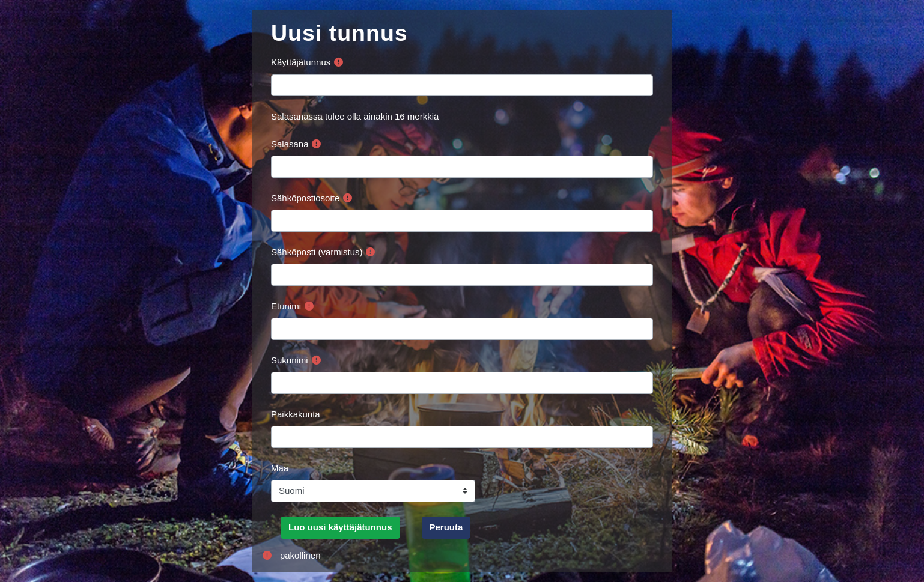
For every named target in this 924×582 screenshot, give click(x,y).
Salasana (290, 144)
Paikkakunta (296, 414)
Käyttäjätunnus (301, 62)
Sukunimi (290, 360)
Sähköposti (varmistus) (317, 252)
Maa (280, 468)
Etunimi (286, 306)
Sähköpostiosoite (305, 198)
